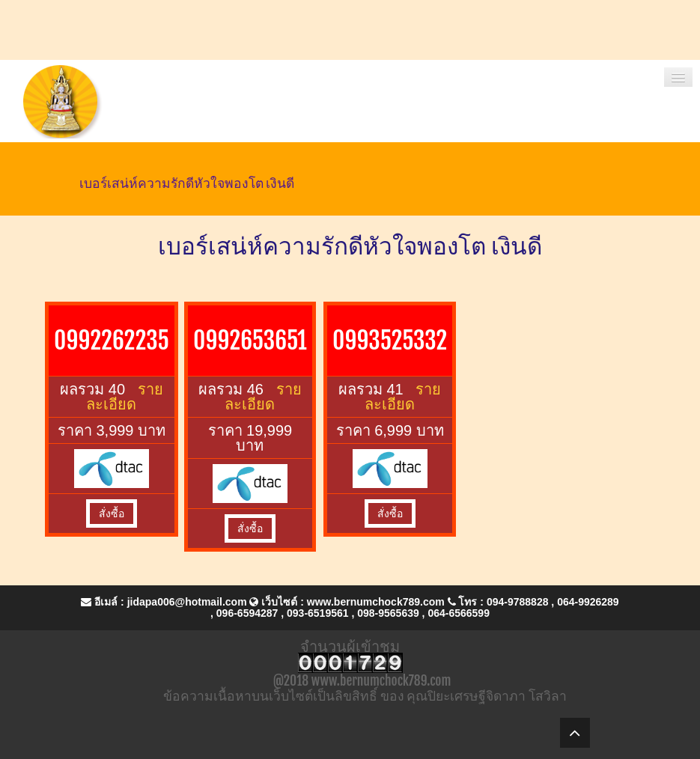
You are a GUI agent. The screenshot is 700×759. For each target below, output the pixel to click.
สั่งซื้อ (112, 513)
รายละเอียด (124, 397)
